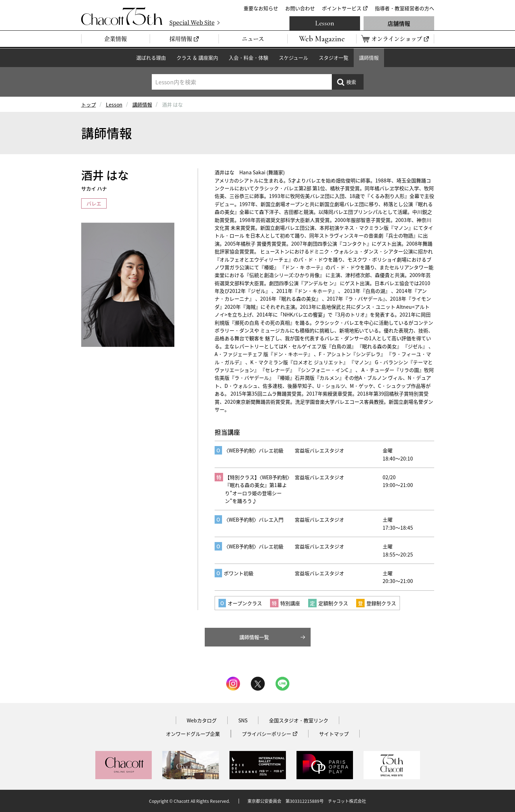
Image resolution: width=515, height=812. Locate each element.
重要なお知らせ (261, 8)
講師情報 (369, 58)
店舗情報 (399, 23)
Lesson (325, 23)
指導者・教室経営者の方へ (405, 8)
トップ (89, 104)
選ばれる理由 (151, 58)
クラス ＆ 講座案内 (197, 58)
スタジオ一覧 (334, 58)
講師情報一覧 (254, 637)
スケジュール (294, 58)
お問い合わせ (300, 8)
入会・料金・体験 (248, 58)
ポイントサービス (342, 8)
